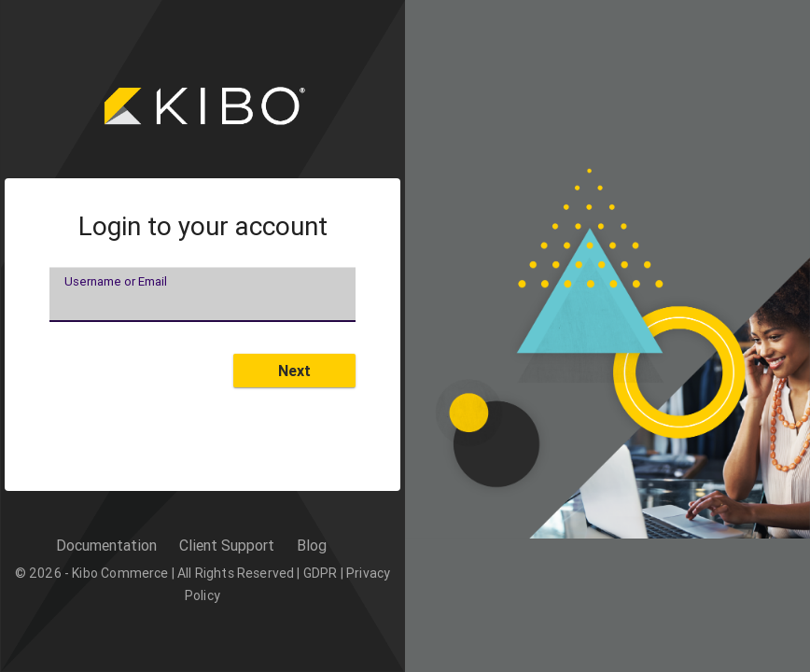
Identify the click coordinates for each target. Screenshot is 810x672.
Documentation (106, 545)
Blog (312, 545)
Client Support (227, 545)
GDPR (321, 573)
